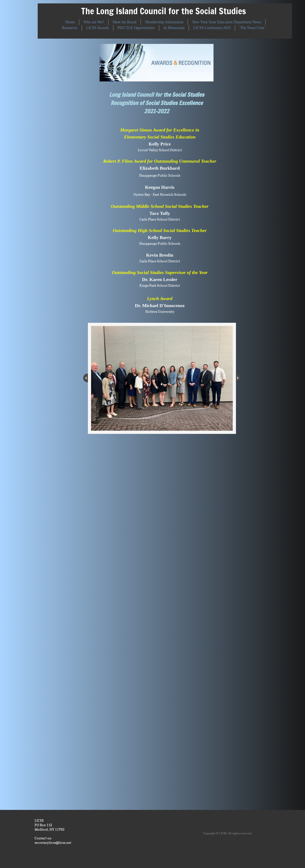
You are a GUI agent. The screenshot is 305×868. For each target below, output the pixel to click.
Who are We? (94, 22)
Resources (70, 28)
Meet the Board (125, 22)
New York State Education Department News (227, 22)
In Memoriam (174, 28)
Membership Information (164, 22)
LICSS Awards (98, 28)
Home (70, 22)
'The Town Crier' (252, 28)
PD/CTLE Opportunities (136, 28)
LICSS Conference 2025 (212, 28)
